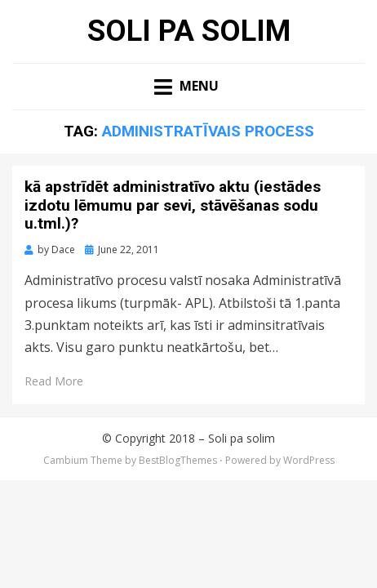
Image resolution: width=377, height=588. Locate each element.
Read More (54, 381)
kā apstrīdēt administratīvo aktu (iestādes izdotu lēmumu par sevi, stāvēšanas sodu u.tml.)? (173, 205)
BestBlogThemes (178, 460)
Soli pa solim (189, 31)
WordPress (309, 460)
